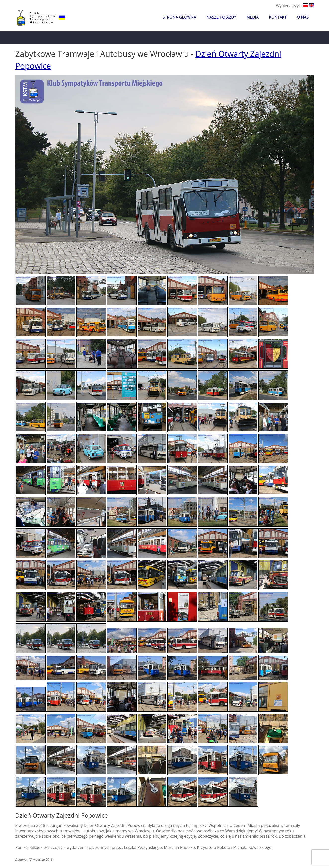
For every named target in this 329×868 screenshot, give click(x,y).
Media (253, 17)
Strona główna (180, 17)
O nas (303, 17)
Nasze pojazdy (221, 17)
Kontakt (278, 17)
